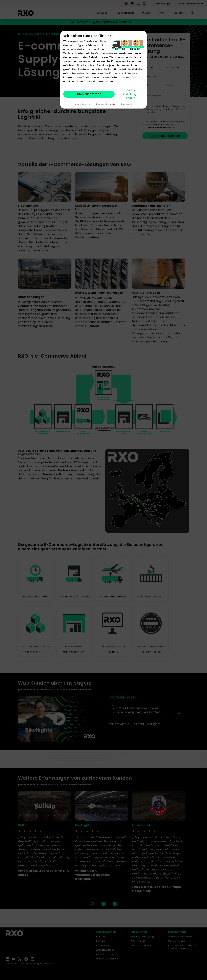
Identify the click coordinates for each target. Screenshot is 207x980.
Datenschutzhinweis (106, 104)
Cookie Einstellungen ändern (131, 94)
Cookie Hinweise (83, 104)
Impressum (127, 104)
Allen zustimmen (89, 94)
